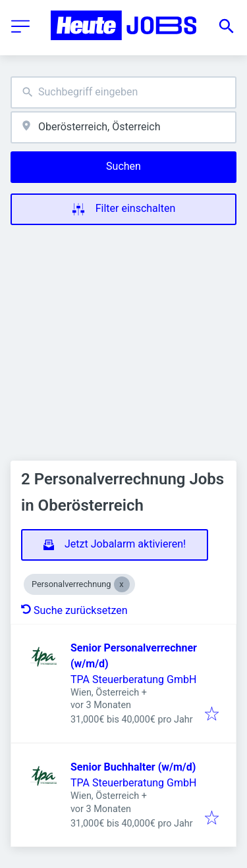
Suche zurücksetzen (74, 610)
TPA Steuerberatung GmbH (133, 679)
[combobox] (123, 92)
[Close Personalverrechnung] (122, 584)
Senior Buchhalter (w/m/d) (133, 767)
